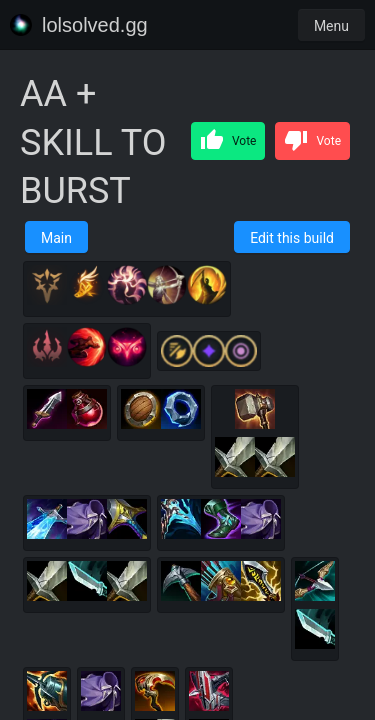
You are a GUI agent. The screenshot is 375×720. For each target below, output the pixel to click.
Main (56, 238)
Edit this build (292, 238)
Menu (331, 26)
